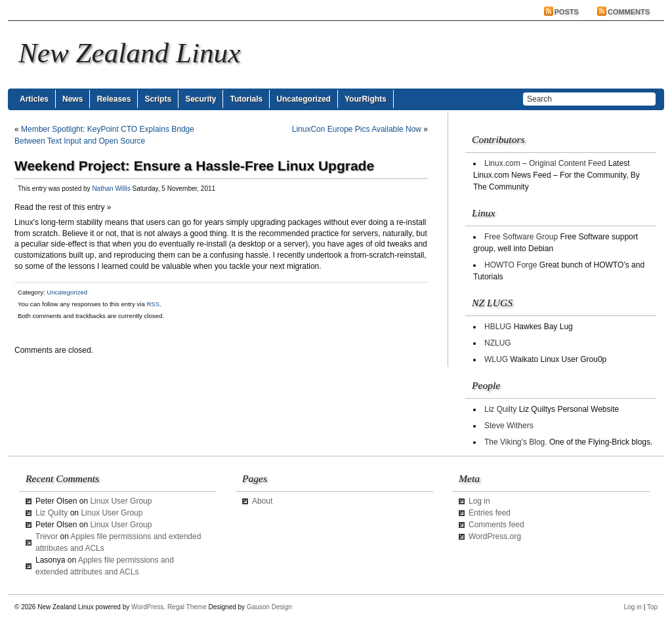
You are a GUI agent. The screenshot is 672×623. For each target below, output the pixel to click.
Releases (114, 99)
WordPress (147, 607)
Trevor (47, 536)
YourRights (366, 99)
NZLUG (498, 343)
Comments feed (496, 525)
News (73, 99)
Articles (34, 99)
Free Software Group (521, 237)
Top (652, 607)
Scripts (158, 99)
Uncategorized (304, 99)
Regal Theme (187, 607)
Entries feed (490, 513)
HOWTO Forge (511, 265)
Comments (629, 12)
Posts (567, 12)
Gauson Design (269, 607)
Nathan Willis (111, 189)
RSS (153, 304)
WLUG (496, 359)
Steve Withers (509, 426)
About (262, 501)
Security (200, 99)
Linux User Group (121, 501)
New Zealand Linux (129, 53)
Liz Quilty (500, 409)
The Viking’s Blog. (516, 442)
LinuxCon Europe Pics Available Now (357, 129)
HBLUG (498, 327)
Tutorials (246, 99)
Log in (479, 501)
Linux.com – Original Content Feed (545, 163)
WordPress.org (495, 536)
